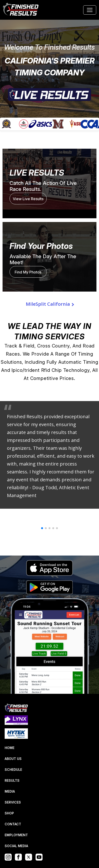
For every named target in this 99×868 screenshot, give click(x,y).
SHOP (9, 813)
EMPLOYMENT (16, 835)
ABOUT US (13, 759)
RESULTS (12, 780)
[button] (42, 528)
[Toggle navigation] (90, 10)
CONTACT (13, 824)
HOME (10, 748)
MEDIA (10, 791)
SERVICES (13, 802)
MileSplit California (48, 304)
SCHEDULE (13, 770)
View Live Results (28, 199)
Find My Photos (28, 272)
